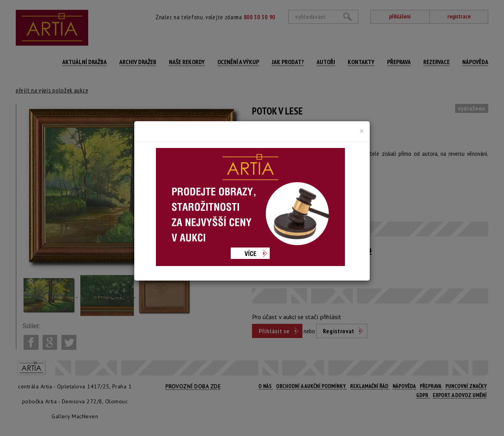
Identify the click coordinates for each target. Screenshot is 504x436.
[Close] (362, 131)
